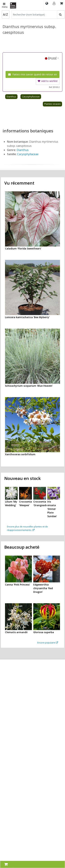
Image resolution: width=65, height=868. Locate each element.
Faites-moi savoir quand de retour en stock (32, 75)
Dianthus (11, 97)
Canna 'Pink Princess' (18, 585)
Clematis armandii (16, 632)
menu (5, 6)
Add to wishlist (48, 81)
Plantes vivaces (52, 104)
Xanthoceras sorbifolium (20, 454)
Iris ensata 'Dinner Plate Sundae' (52, 509)
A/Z (5, 14)
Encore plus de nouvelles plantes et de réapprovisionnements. (27, 528)
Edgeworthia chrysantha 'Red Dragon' (43, 588)
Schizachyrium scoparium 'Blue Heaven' (29, 386)
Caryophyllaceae (31, 97)
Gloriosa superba (44, 632)
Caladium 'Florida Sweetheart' (23, 248)
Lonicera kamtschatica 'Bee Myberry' (27, 317)
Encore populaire (48, 643)
